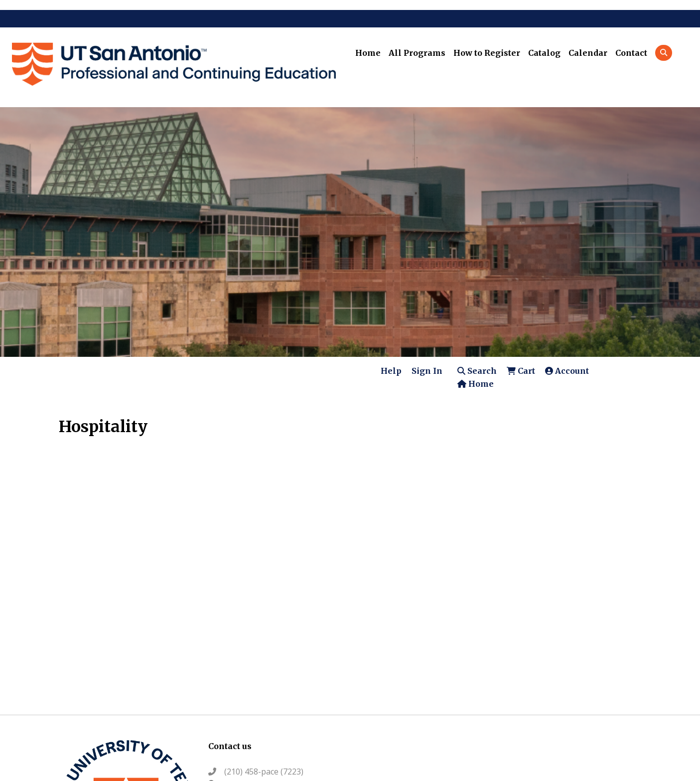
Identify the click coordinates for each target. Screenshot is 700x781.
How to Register (487, 53)
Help (391, 371)
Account (567, 371)
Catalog (544, 53)
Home (368, 53)
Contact (631, 53)
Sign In (427, 371)
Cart (521, 371)
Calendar (588, 53)
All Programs (417, 53)
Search (477, 371)
